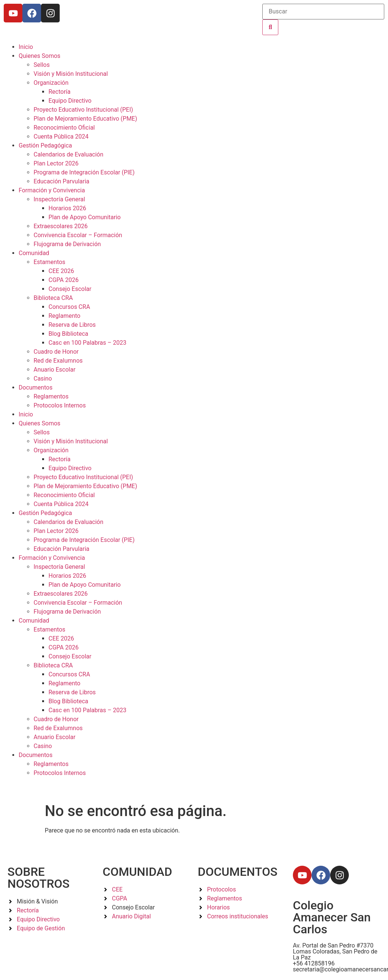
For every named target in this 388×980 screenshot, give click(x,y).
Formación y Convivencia (52, 190)
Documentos (36, 387)
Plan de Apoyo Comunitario (85, 217)
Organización (51, 83)
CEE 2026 (61, 271)
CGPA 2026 (64, 280)
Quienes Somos (40, 56)
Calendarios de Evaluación (68, 154)
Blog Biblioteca (68, 334)
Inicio (26, 47)
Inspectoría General (59, 199)
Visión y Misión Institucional (71, 74)
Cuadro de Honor (56, 352)
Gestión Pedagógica (45, 145)
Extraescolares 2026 (61, 226)
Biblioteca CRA (53, 298)
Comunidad (34, 253)
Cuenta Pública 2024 (61, 137)
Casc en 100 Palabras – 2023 (87, 343)
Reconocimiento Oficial (64, 128)
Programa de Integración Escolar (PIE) (84, 172)
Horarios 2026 (67, 208)
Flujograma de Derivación (67, 244)
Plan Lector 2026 (56, 163)
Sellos (42, 65)
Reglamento (64, 316)
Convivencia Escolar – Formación (78, 235)
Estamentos (49, 262)
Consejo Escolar (70, 289)
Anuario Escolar (54, 370)
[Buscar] (323, 12)
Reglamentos (51, 396)
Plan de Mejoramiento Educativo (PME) (85, 119)
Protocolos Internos (60, 405)
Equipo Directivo (70, 101)
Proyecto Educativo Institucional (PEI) (83, 110)
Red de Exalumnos (58, 361)
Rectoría (60, 92)
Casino (43, 379)
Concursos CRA (69, 307)
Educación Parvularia (62, 181)
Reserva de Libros (72, 325)
